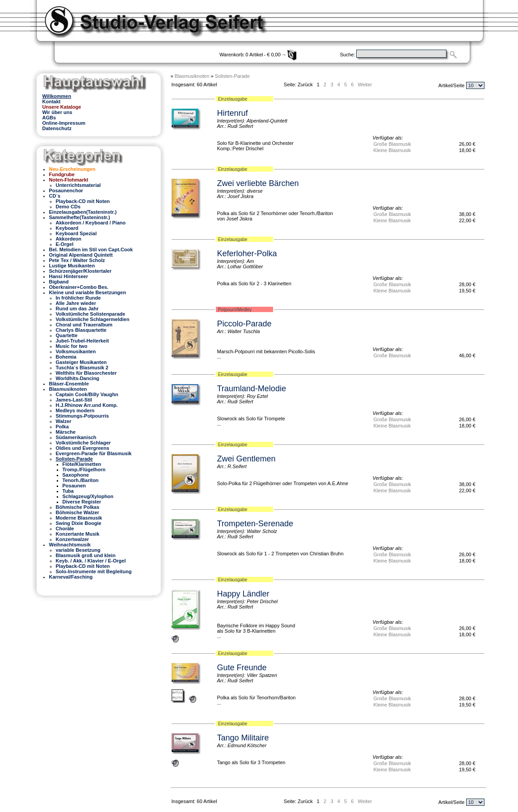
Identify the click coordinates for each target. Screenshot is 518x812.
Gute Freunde (242, 668)
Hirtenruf (233, 113)
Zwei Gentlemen (246, 459)
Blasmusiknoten (192, 76)
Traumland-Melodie (252, 389)
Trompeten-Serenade (255, 524)
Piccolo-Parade (244, 324)
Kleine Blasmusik (392, 150)
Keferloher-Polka (247, 254)
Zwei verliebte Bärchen (258, 183)
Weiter (365, 85)
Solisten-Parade (232, 76)
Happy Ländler (243, 594)
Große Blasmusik (392, 144)
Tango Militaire (243, 738)
